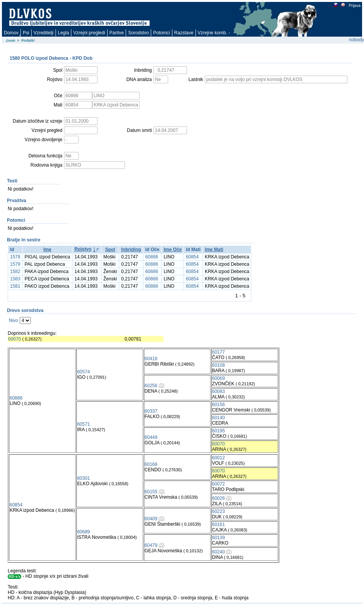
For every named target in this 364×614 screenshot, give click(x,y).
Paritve (117, 33)
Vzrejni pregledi (89, 33)
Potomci (161, 33)
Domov (11, 33)
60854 (192, 257)
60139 (218, 538)
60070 (14, 339)
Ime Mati (214, 250)
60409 (151, 519)
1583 (15, 279)
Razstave (184, 33)
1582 (15, 272)
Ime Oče (173, 250)
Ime (48, 250)
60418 (151, 359)
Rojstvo (83, 249)
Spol (110, 250)
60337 (151, 411)
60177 (218, 352)
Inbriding (131, 250)
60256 (151, 386)
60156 (218, 405)
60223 (218, 511)
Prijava (354, 6)
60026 (218, 498)
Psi (26, 33)
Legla (63, 33)
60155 (151, 492)
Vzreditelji (44, 33)
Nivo (13, 320)
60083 (218, 391)
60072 (218, 484)
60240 (218, 552)
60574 (83, 372)
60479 (151, 545)
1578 (15, 257)
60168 (151, 464)
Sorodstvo (138, 33)
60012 (218, 458)
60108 (218, 365)
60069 (218, 378)
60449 (151, 437)
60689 (83, 532)
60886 (152, 257)
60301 (83, 478)
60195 (218, 431)
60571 (83, 424)
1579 (15, 264)
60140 (218, 418)
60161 (218, 525)
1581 (15, 286)
